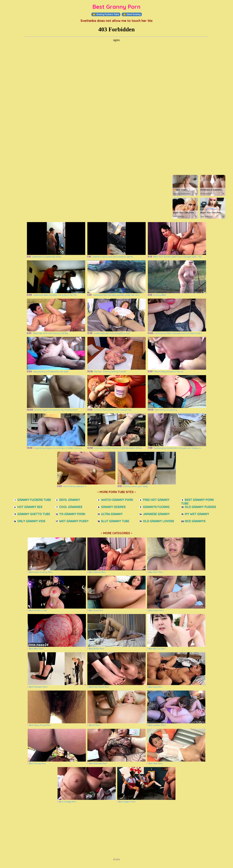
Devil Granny (132, 14)
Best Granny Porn (116, 7)
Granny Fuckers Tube (106, 14)
